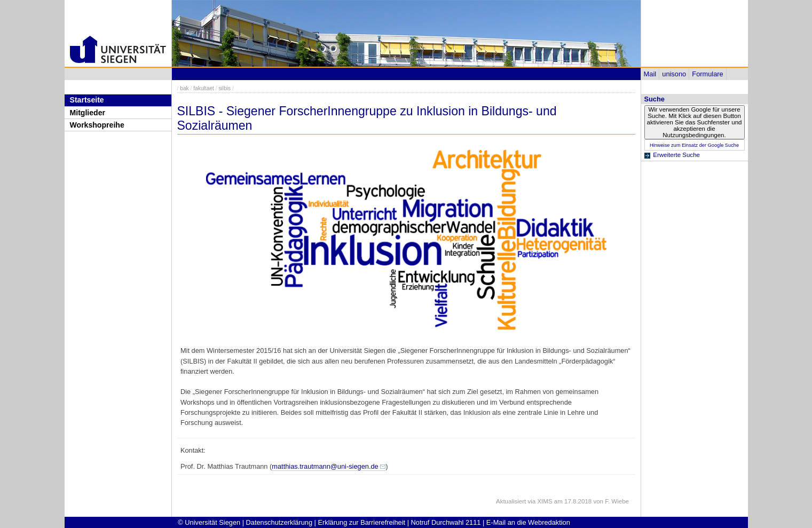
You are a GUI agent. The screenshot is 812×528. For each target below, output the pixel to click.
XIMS (545, 501)
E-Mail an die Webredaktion (528, 522)
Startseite (87, 100)
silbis (224, 88)
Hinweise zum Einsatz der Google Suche (694, 145)
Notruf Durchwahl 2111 (446, 522)
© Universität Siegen (209, 522)
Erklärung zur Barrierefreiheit (362, 522)
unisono (674, 74)
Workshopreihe (97, 125)
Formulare (707, 74)
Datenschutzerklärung (279, 522)
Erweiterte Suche (676, 155)
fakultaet (204, 88)
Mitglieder (88, 113)
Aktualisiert (511, 501)
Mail (650, 74)
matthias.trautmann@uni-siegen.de (325, 466)
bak (184, 88)
